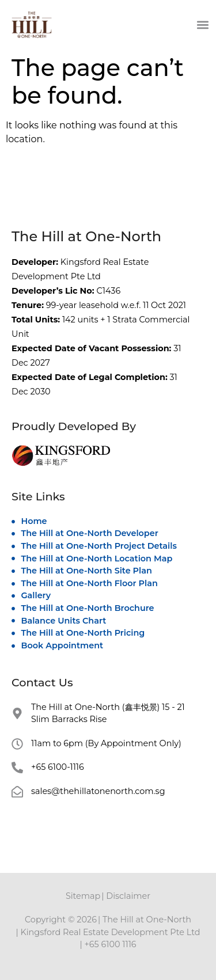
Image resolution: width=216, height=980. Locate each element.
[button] (202, 24)
